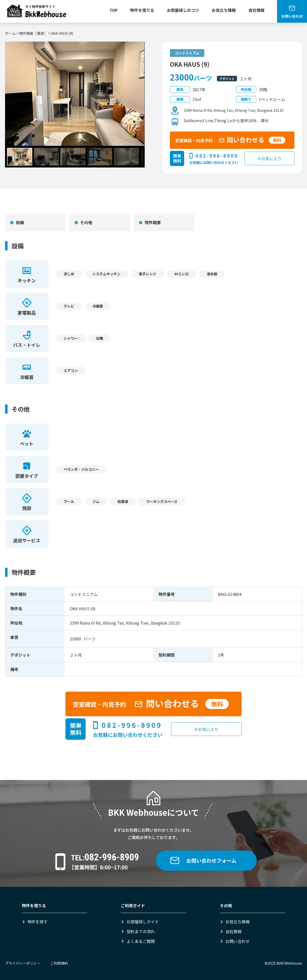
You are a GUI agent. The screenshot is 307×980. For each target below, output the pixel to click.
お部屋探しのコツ (183, 10)
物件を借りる (142, 10)
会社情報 (256, 10)
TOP (113, 10)
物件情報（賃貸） (33, 33)
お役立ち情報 (224, 10)
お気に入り (270, 158)
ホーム (10, 33)
